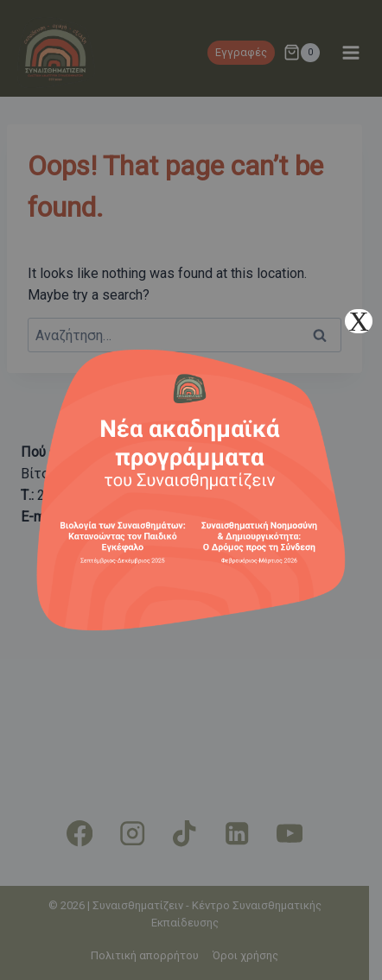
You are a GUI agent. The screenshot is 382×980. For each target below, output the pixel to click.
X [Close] (358, 321)
